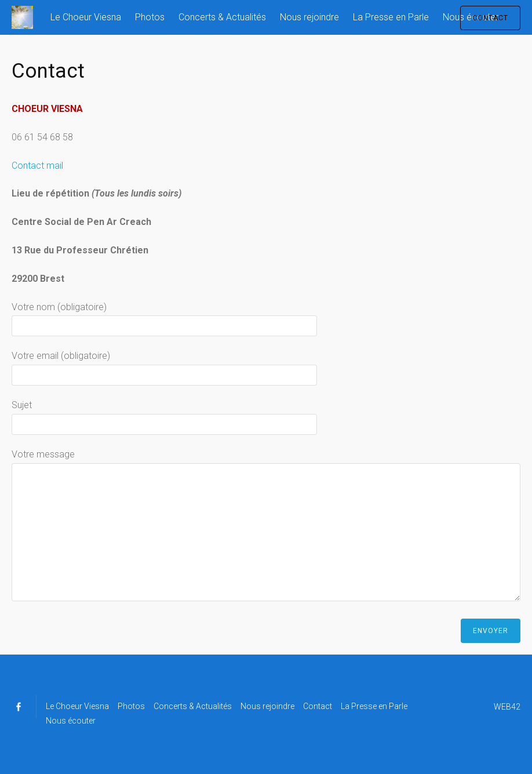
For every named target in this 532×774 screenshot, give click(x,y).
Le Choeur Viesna (86, 17)
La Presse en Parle (391, 17)
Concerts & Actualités (222, 17)
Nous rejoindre (309, 17)
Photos (150, 17)
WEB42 (507, 707)
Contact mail (37, 166)
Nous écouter (71, 721)
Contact (318, 706)
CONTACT (490, 18)
